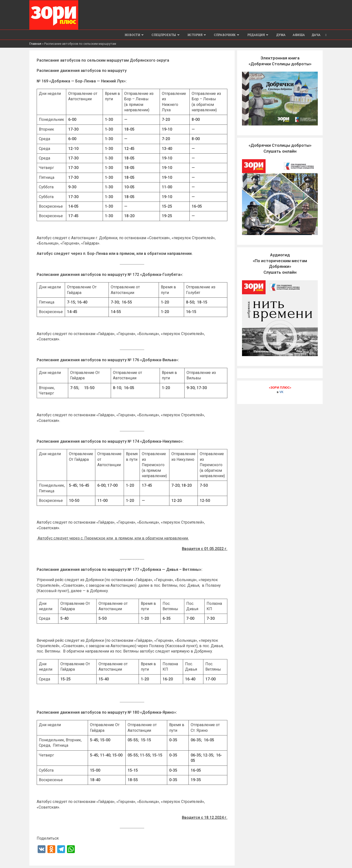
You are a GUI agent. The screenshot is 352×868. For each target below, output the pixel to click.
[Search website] (326, 34)
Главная (35, 43)
